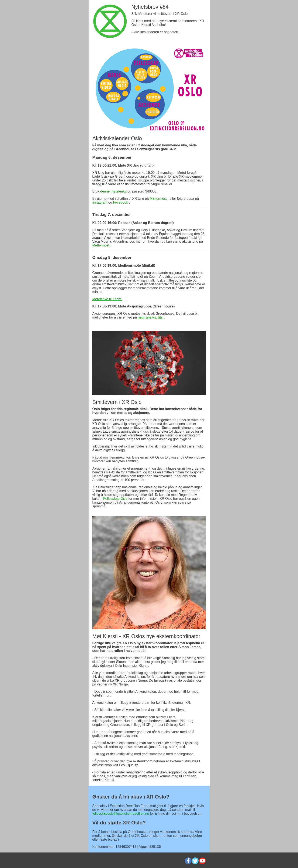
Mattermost (159, 199)
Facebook (121, 202)
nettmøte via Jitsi (151, 317)
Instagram (100, 202)
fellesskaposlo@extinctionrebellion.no (121, 813)
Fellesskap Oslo (116, 499)
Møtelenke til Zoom (107, 299)
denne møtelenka (114, 191)
